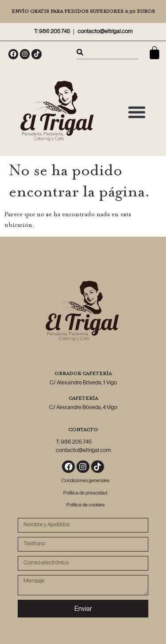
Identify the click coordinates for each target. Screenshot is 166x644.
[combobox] (108, 52)
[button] (137, 112)
